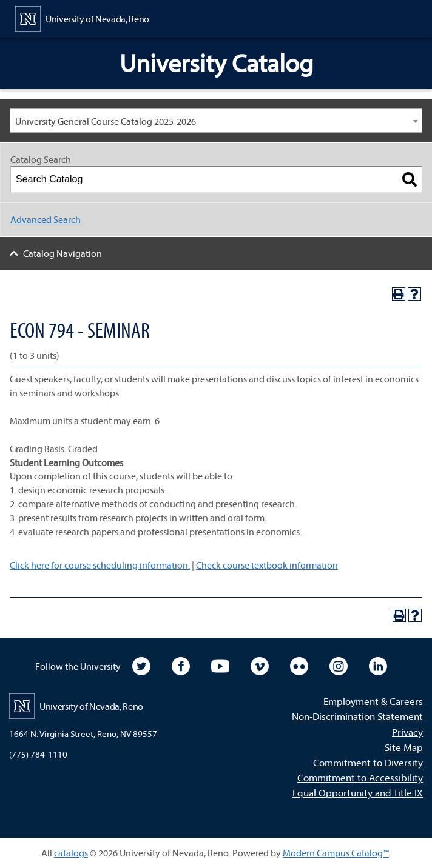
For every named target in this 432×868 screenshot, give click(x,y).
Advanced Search (46, 219)
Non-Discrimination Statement (357, 716)
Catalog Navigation (62, 253)
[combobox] (216, 121)
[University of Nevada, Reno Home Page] (82, 18)
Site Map (404, 747)
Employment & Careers (373, 701)
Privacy (407, 732)
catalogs (71, 853)
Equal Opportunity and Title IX (358, 793)
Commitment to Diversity (368, 762)
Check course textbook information (267, 565)
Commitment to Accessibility (360, 777)
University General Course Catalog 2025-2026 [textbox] (106, 121)
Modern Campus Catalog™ (336, 853)
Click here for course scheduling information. (100, 565)
